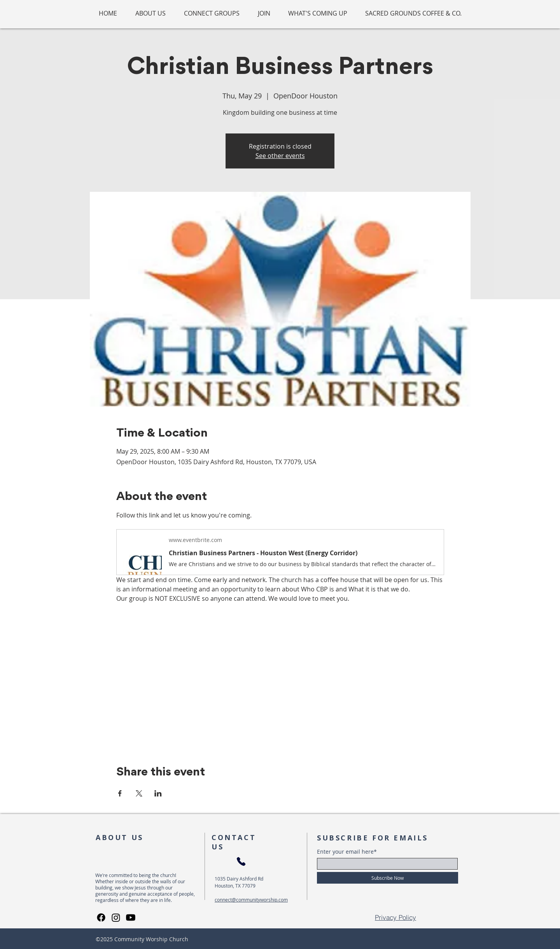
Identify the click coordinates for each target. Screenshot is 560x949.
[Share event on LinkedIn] (158, 793)
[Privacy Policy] (395, 917)
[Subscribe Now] (388, 878)
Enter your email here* (347, 852)
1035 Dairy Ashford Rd (239, 879)
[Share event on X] (139, 793)
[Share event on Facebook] (120, 793)
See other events (280, 156)
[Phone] (241, 862)
